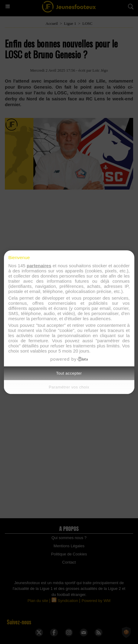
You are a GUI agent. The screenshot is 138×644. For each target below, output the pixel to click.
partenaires (39, 266)
